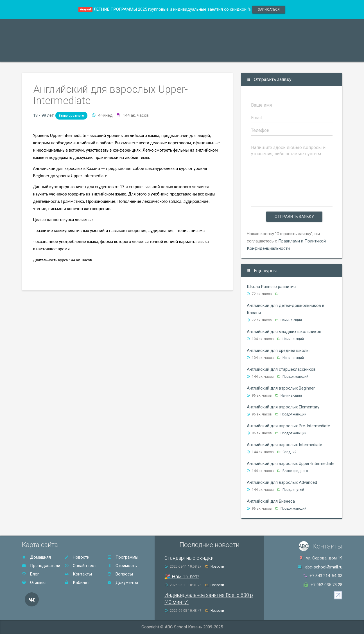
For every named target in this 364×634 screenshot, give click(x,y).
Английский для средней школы (278, 350)
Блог (30, 574)
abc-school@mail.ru (324, 567)
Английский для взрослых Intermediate (284, 445)
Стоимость (164, 54)
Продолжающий (295, 377)
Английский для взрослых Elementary (283, 407)
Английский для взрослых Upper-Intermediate (291, 464)
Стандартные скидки (189, 558)
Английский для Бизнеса (271, 501)
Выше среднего (71, 116)
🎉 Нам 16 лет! (182, 576)
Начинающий (291, 320)
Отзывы (195, 54)
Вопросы (120, 574)
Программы (40, 54)
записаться (269, 10)
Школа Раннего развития (271, 287)
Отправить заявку (294, 217)
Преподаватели (81, 54)
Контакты (225, 54)
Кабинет (77, 583)
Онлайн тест (259, 54)
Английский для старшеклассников (281, 369)
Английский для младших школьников (284, 332)
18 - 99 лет (43, 115)
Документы (123, 583)
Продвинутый (293, 490)
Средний (290, 452)
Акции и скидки (125, 54)
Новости (77, 557)
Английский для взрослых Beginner (281, 388)
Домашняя (36, 557)
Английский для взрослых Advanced (282, 482)
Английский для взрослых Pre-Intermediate (288, 426)
